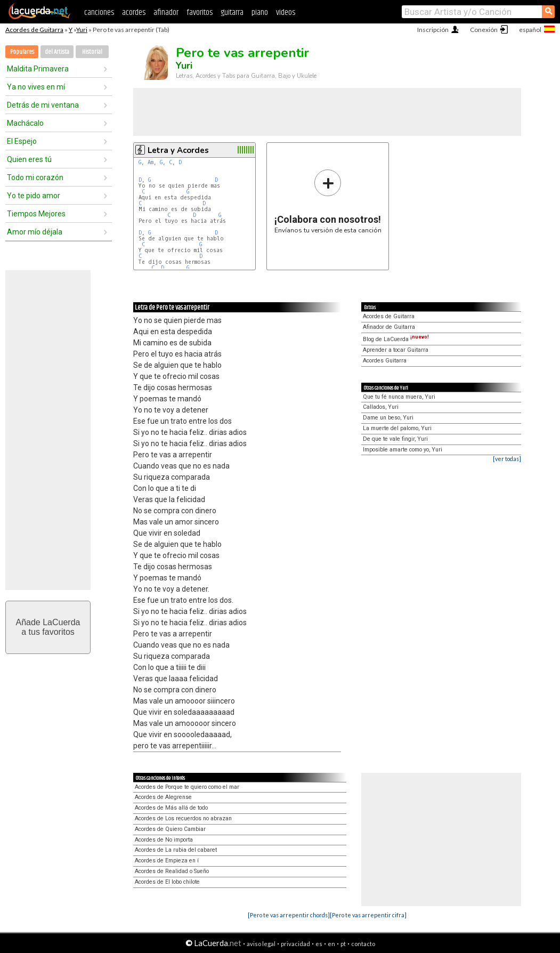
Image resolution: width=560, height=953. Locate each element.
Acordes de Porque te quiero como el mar (187, 787)
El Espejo (22, 141)
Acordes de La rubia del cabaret (176, 850)
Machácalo (25, 123)
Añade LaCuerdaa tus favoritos (48, 627)
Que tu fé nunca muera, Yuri (399, 397)
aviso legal (261, 944)
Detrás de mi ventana (43, 105)
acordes (134, 13)
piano (260, 13)
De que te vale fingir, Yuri (395, 439)
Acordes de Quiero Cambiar (170, 829)
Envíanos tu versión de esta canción (328, 201)
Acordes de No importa (164, 840)
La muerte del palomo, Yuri (397, 428)
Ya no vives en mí (36, 87)
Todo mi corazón (35, 177)
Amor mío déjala (35, 232)
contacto (363, 944)
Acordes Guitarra (385, 361)
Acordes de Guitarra (34, 30)
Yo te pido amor (34, 196)
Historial (92, 52)
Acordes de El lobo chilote (167, 882)
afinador (166, 13)
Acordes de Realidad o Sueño (172, 871)
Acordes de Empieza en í (167, 861)
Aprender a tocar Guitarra (396, 350)
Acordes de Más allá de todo (171, 808)
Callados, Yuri (381, 407)
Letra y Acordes (178, 150)
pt (343, 944)
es (319, 944)
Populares (22, 52)
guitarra (232, 13)
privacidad (295, 944)
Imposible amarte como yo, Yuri (403, 450)
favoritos (200, 13)
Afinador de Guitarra (389, 327)
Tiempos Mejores (36, 214)
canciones (99, 13)
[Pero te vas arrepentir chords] (289, 915)
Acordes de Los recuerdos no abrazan (183, 818)
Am (151, 162)
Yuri (82, 30)
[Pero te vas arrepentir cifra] (368, 915)
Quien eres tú (29, 159)
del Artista (57, 52)
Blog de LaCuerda (396, 339)
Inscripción (433, 30)
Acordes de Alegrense (163, 797)
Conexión (484, 30)
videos (286, 13)
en (331, 944)
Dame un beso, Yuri (388, 418)
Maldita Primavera (38, 69)
